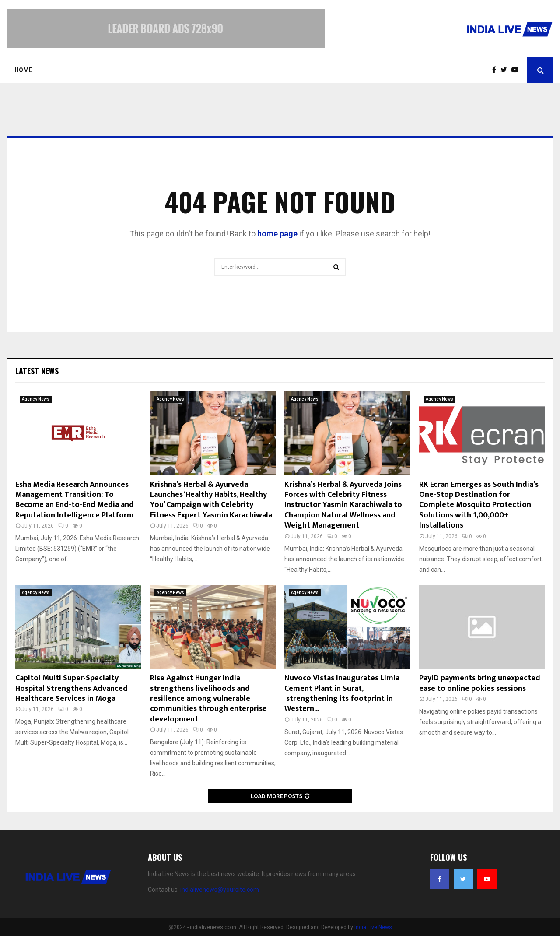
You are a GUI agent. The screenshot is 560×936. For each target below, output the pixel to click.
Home (23, 70)
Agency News (36, 399)
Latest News (37, 371)
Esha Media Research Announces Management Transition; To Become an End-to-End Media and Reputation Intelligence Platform (75, 500)
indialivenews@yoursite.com (220, 890)
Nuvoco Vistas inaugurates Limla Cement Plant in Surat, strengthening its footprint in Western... (342, 693)
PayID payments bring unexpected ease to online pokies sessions (480, 683)
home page (277, 234)
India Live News (373, 927)
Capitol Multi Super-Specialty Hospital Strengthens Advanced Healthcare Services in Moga (72, 688)
